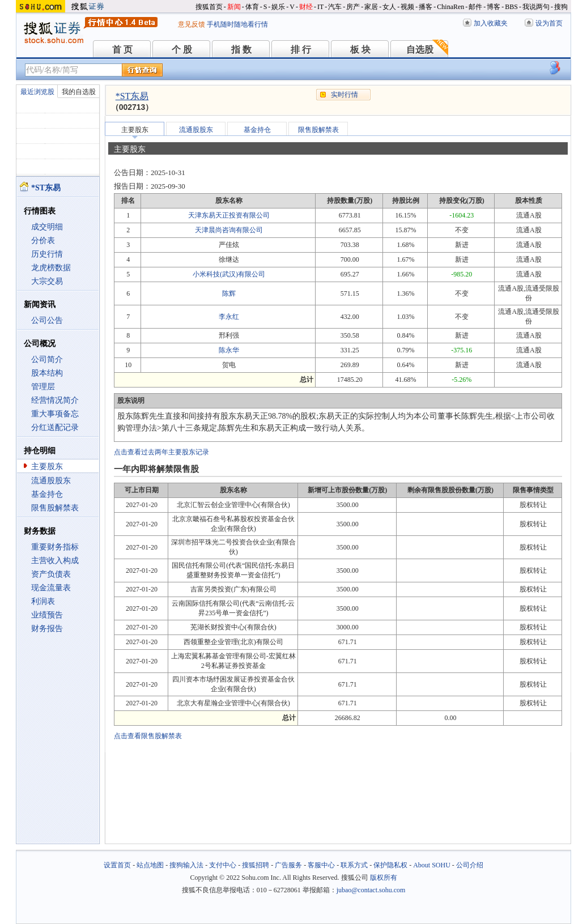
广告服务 (288, 865)
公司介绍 (470, 865)
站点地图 (150, 865)
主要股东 (47, 467)
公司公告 (47, 320)
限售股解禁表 (55, 508)
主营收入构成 (55, 561)
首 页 (122, 50)
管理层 (43, 387)
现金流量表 (51, 588)
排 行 (301, 50)
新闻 (234, 7)
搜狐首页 (209, 7)
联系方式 (354, 865)
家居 (371, 7)
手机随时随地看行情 (237, 24)
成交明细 (47, 227)
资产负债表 (51, 574)
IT (320, 7)
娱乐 (278, 7)
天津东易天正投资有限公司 (229, 215)
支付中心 (223, 865)
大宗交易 (47, 281)
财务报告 (47, 629)
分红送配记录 (55, 427)
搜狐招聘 (256, 865)
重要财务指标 (55, 547)
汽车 (335, 7)
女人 (389, 7)
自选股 (420, 50)
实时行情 (344, 95)
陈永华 (229, 350)
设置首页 (117, 865)
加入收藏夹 (491, 23)
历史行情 (47, 254)
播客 (426, 7)
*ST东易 (132, 96)
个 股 (182, 50)
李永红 (229, 317)
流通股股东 (51, 481)
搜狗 (561, 7)
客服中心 (321, 865)
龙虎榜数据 (51, 268)
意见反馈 (192, 24)
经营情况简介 (55, 400)
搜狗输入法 (186, 865)
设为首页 (549, 23)
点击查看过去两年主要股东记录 (161, 452)
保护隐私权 (390, 865)
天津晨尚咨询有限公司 (229, 230)
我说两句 (536, 7)
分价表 (43, 240)
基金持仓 (47, 494)
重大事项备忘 (55, 414)
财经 (306, 7)
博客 (494, 7)
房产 (353, 7)
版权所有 (384, 878)
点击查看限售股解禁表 (148, 736)
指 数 (241, 50)
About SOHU (432, 865)
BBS (511, 7)
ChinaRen (450, 7)
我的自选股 (79, 92)
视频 (407, 7)
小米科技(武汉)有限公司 (229, 274)
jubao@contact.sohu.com (371, 890)
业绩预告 (47, 615)
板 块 (360, 50)
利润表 (43, 601)
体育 (252, 7)
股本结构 (47, 373)
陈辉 (229, 293)
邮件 (475, 7)
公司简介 (47, 359)
